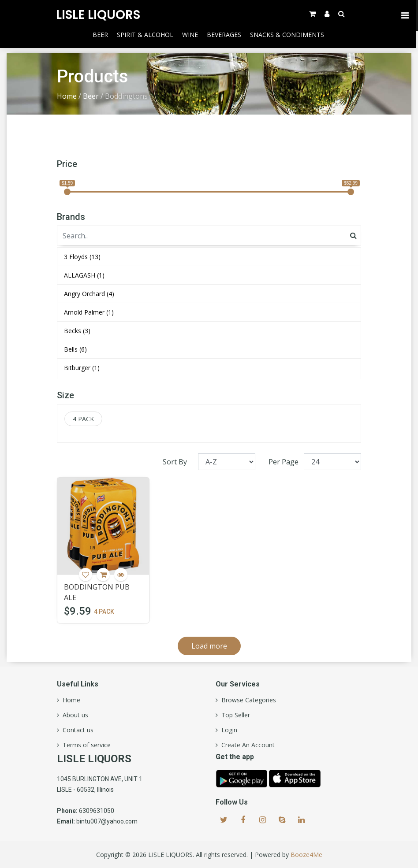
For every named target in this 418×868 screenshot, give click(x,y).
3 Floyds (82, 257)
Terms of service (85, 745)
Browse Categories (247, 700)
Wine (191, 35)
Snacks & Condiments (288, 35)
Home (67, 96)
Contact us (76, 730)
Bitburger (82, 368)
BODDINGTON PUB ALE (97, 592)
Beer (101, 35)
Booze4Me (306, 855)
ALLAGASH (84, 275)
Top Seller (234, 715)
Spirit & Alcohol (146, 35)
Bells (75, 349)
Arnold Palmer (89, 312)
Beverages (225, 35)
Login (228, 730)
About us (74, 715)
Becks (77, 331)
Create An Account (246, 745)
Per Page (284, 462)
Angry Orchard (89, 294)
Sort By (175, 462)
